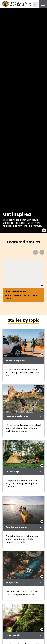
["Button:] (44, 230)
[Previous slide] (35, 252)
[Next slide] (42, 252)
